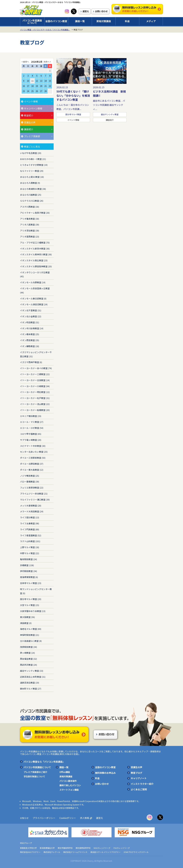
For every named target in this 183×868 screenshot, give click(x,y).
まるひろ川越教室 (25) (31, 195)
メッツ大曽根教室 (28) (31, 506)
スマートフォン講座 (69, 790)
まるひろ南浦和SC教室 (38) (33, 189)
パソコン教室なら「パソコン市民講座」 (44, 762)
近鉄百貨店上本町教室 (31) (33, 677)
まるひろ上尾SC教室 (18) (32, 177)
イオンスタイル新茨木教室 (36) (35, 249)
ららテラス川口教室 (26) (32, 201)
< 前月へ (25, 62)
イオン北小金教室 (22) (31, 316)
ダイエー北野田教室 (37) (32, 464)
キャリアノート (139, 778)
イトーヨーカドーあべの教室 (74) (36, 368)
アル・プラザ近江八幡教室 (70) (35, 243)
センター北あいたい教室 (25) (34, 452)
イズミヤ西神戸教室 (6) (31, 362)
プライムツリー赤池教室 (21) (34, 494)
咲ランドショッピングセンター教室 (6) (36, 591)
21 (46, 86)
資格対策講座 (104, 21)
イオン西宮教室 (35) (30, 340)
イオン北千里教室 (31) (31, 310)
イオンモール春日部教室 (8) (33, 298)
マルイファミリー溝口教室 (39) (35, 500)
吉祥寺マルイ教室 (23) (31, 583)
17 (28, 86)
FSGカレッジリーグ (122, 848)
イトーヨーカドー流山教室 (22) (35, 404)
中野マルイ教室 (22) (30, 553)
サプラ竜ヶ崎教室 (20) (31, 440)
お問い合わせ (102, 784)
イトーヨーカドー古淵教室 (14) (35, 380)
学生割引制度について (34, 776)
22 (50, 86)
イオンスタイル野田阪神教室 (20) (36, 266)
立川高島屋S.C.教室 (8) (31, 641)
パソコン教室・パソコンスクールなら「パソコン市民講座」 (45, 30)
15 (50, 81)
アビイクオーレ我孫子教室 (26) (35, 213)
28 (46, 91)
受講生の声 (137, 767)
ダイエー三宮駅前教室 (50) (33, 458)
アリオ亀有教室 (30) (30, 219)
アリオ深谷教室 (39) (30, 231)
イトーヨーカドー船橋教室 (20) (35, 410)
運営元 (96, 818)
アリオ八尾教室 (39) (30, 225)
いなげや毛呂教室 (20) (31, 153)
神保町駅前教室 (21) (30, 635)
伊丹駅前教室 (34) (29, 571)
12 (37, 81)
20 (41, 86)
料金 (127, 21)
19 (37, 86)
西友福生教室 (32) (29, 659)
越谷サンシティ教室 (110, 114)
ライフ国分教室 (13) (30, 517)
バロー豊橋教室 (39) (30, 482)
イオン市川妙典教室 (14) (32, 328)
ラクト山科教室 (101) (30, 541)
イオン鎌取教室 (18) (30, 346)
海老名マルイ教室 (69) (31, 629)
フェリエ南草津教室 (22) (32, 488)
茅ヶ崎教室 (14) (27, 653)
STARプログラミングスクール (136, 852)
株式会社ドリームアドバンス (75, 852)
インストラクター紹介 (142, 784)
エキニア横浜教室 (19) (31, 416)
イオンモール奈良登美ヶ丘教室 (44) (35, 290)
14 (46, 81)
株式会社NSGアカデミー (30, 852)
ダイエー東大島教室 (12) (32, 470)
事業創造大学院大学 (28, 848)
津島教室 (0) (26, 623)
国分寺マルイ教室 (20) (31, 599)
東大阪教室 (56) (27, 617)
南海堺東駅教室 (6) (29, 577)
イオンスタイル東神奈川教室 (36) (36, 254)
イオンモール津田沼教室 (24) (34, 304)
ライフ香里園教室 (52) (31, 535)
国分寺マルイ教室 (73, 114)
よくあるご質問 (139, 789)
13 (41, 81)
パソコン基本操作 (68, 781)
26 (37, 91)
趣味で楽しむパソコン (70, 785)
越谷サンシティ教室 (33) (32, 671)
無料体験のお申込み (105, 773)
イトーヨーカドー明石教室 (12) (35, 392)
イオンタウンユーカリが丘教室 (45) (35, 274)
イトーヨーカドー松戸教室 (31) (35, 398)
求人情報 (82, 818)
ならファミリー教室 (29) (32, 171)
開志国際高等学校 (83, 848)
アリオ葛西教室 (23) (30, 237)
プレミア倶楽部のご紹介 (36, 772)
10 (28, 81)
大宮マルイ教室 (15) (30, 605)
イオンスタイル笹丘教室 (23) (34, 260)
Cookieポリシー (66, 818)
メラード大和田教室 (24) (32, 511)
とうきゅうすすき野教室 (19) (34, 165)
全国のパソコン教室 (56, 21)
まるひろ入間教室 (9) (30, 183)
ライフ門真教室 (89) (30, 529)
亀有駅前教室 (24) (29, 559)
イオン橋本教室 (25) (30, 334)
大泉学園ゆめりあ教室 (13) (33, 611)
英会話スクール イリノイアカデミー (106, 852)
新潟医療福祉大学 (47, 848)
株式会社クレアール (52, 852)
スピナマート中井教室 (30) (33, 446)
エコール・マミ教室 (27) (32, 422)
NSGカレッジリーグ (102, 848)
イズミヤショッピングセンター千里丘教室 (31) (36, 354)
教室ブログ (137, 773)
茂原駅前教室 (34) (29, 647)
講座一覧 (80, 21)
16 (24, 86)
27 (41, 91)
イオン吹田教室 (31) (30, 322)
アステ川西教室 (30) (30, 207)
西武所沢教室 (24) (29, 665)
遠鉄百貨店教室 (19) (30, 683)
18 (32, 86)
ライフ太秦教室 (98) (30, 523)
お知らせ (24, 818)
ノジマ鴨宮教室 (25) (30, 476)
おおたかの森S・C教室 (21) (33, 159)
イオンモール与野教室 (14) (33, 282)
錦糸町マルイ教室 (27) (31, 689)
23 (24, 91)
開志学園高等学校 (65, 848)
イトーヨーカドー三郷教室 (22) (35, 374)
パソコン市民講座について (32, 22)
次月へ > (47, 62)
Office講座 (65, 772)
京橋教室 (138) (27, 565)
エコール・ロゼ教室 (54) (32, 428)
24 (28, 91)
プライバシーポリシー (43, 818)
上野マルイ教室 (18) (30, 547)
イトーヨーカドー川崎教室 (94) (35, 386)
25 (32, 91)
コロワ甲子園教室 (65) (31, 434)
